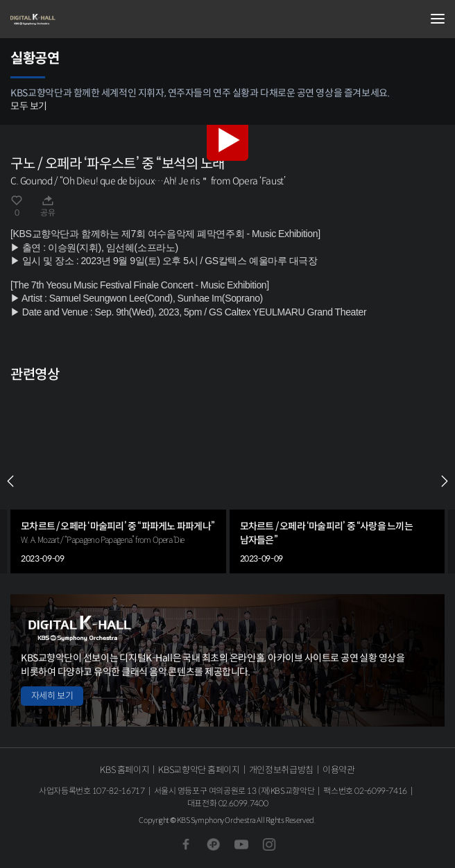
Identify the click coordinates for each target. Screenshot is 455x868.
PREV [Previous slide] (10, 481)
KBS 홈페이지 (125, 770)
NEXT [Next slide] (445, 481)
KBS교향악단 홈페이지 (199, 770)
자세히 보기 (52, 696)
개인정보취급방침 (281, 770)
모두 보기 (29, 106)
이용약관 (339, 770)
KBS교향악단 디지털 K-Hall (80, 19)
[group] (118, 481)
